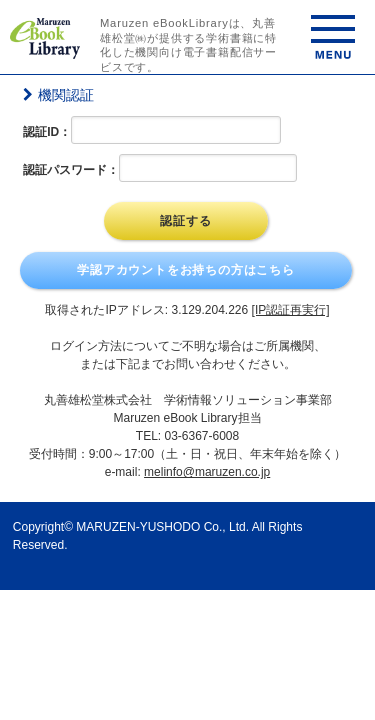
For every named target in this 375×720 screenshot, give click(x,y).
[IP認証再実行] (291, 310)
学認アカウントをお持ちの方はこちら (186, 270)
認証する (185, 221)
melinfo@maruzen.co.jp (207, 472)
